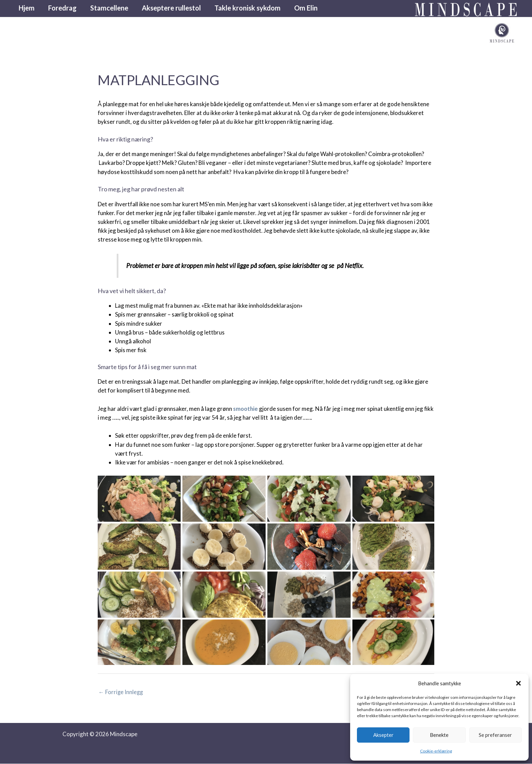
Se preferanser (495, 735)
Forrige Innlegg (121, 692)
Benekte (439, 735)
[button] (518, 683)
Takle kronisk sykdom (248, 8)
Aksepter (383, 735)
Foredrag (62, 8)
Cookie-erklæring (436, 751)
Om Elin (306, 8)
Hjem (27, 8)
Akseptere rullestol (171, 8)
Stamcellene (109, 8)
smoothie (246, 409)
